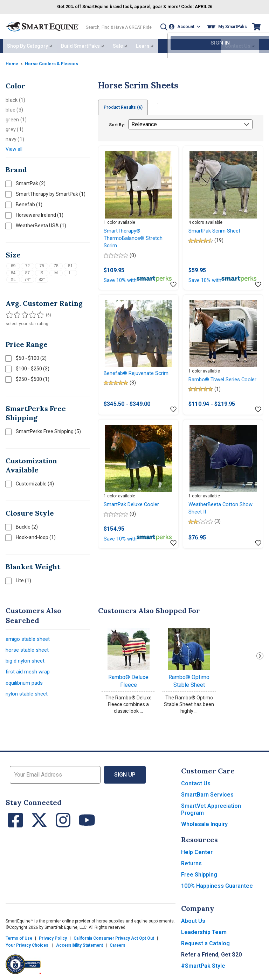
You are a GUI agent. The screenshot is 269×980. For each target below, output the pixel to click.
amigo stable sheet (29, 637)
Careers (118, 943)
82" (42, 277)
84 (13, 271)
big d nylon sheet (27, 661)
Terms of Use (19, 936)
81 (70, 264)
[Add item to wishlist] (173, 294)
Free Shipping (199, 872)
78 (56, 264)
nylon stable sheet (28, 697)
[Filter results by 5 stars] (37, 313)
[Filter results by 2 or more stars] (16, 313)
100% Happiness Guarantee (217, 884)
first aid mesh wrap (29, 673)
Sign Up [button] (125, 773)
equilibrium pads (26, 685)
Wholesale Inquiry (204, 822)
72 (27, 264)
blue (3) (14, 108)
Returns (191, 861)
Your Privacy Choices (27, 943)
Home (13, 61)
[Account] (186, 26)
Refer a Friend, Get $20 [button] (211, 952)
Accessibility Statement (80, 943)
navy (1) (15, 137)
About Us (193, 919)
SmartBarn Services (207, 793)
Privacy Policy (53, 936)
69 (13, 264)
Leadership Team (204, 930)
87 (27, 271)
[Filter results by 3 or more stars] (23, 313)
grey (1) (15, 127)
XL (13, 277)
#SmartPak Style (203, 964)
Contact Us (196, 781)
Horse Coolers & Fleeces (55, 61)
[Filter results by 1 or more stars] (9, 313)
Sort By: (117, 123)
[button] (159, 26)
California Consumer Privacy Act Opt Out (114, 936)
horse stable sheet (29, 649)
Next (260, 654)
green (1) (16, 118)
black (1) (15, 98)
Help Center (197, 850)
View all (14, 147)
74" (28, 277)
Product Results (125, 105)
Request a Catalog (205, 941)
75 (42, 264)
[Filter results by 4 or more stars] (30, 313)
